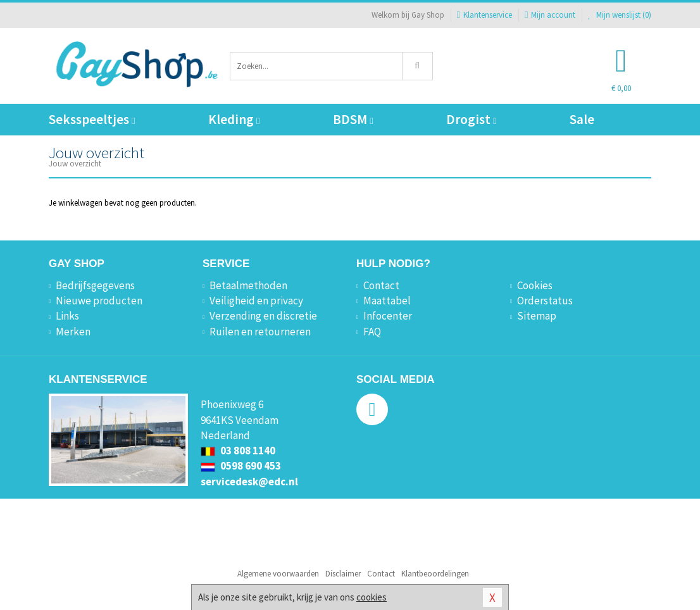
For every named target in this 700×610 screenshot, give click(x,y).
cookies (372, 597)
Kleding (234, 119)
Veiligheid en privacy (256, 301)
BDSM (353, 119)
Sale (582, 119)
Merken (73, 332)
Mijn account (550, 15)
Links (67, 316)
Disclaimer (343, 574)
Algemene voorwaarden (278, 574)
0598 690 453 (241, 466)
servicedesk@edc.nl (249, 482)
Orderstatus (545, 301)
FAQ (372, 332)
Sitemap (537, 316)
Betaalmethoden (248, 285)
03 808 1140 (238, 451)
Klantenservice (484, 15)
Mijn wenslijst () (620, 15)
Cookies (535, 285)
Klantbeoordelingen (435, 574)
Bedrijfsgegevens (95, 285)
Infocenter (388, 316)
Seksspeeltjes (92, 119)
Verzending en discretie (263, 316)
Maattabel (387, 301)
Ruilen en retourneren (260, 332)
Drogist (471, 119)
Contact (381, 285)
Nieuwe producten (99, 301)
